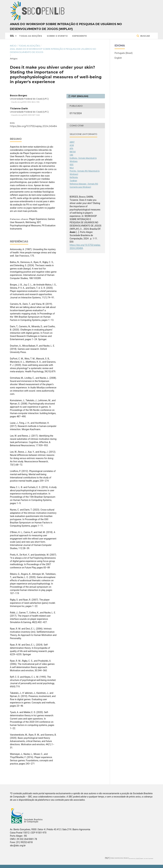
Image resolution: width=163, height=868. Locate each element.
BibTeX (73, 152)
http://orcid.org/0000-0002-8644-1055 (25, 102)
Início (13, 46)
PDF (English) (79, 96)
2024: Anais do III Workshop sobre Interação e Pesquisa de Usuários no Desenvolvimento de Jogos (53, 50)
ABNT (72, 142)
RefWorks (74, 177)
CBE (71, 155)
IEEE (72, 165)
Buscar (145, 36)
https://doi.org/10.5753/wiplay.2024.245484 (33, 126)
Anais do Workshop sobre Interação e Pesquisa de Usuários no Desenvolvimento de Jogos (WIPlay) (66, 27)
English (118, 58)
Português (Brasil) (124, 53)
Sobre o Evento (57, 36)
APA (71, 149)
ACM (72, 145)
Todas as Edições (31, 36)
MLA (72, 168)
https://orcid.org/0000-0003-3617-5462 (25, 115)
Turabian (73, 181)
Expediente (80, 36)
